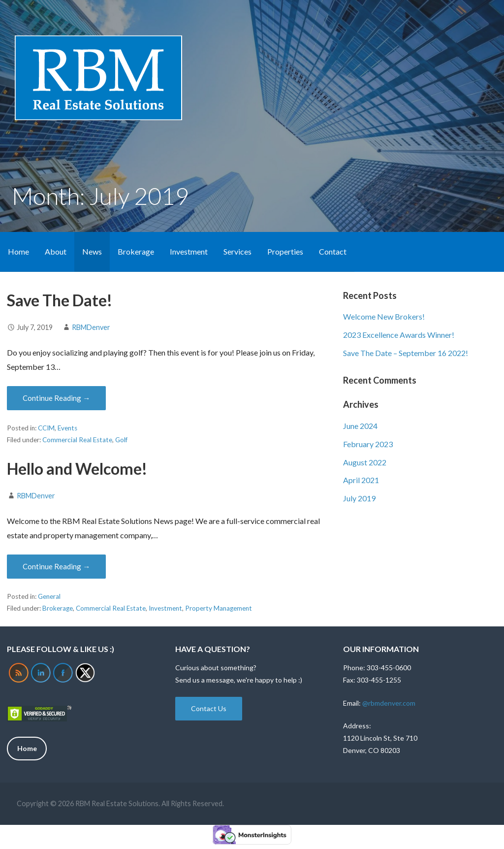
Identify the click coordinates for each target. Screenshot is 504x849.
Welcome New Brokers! (384, 316)
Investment (189, 251)
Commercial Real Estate (77, 440)
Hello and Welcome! (77, 469)
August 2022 (365, 462)
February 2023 (368, 444)
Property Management (219, 608)
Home (18, 251)
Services (237, 251)
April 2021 (361, 480)
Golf (121, 440)
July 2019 (359, 498)
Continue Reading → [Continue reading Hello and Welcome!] (56, 566)
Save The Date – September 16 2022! (406, 353)
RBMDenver (91, 327)
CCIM (46, 428)
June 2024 (360, 426)
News (92, 251)
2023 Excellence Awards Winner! (399, 335)
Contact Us (209, 708)
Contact (333, 251)
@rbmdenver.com (389, 703)
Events (67, 428)
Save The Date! (60, 300)
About (56, 251)
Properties (285, 251)
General (49, 596)
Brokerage (136, 251)
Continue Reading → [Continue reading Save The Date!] (56, 398)
